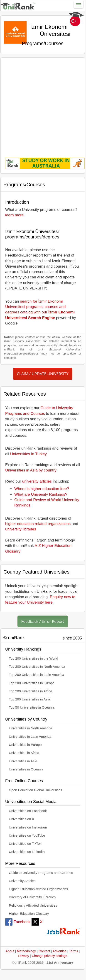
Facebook (18, 922)
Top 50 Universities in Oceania (32, 707)
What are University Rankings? (41, 494)
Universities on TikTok (25, 844)
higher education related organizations (38, 524)
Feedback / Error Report (43, 621)
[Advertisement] (43, 104)
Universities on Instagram (28, 827)
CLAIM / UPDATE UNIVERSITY (43, 374)
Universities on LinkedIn (27, 852)
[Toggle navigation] (79, 5)
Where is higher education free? (42, 489)
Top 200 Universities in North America (37, 667)
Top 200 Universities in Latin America (37, 675)
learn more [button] (14, 215)
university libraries (21, 529)
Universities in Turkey (29, 454)
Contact (44, 951)
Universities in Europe (25, 745)
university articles (37, 481)
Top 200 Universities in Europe (32, 683)
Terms (74, 951)
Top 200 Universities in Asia (29, 699)
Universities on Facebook (28, 811)
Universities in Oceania (26, 769)
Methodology (26, 951)
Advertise (59, 951)
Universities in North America (31, 728)
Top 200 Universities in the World (33, 658)
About (10, 951)
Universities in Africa (24, 753)
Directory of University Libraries (32, 897)
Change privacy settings (49, 956)
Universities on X (22, 819)
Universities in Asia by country (31, 470)
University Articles (22, 881)
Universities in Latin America (30, 737)
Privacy (24, 956)
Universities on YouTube (27, 835)
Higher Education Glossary (29, 914)
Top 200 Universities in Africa (31, 691)
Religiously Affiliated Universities (33, 905)
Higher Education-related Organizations (38, 889)
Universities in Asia (23, 761)
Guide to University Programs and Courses (41, 873)
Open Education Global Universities (36, 790)
